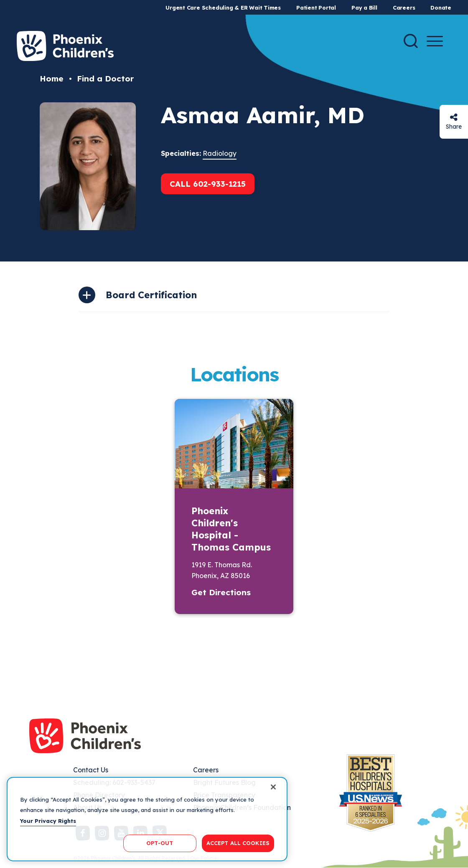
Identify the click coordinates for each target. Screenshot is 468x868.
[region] (147, 819)
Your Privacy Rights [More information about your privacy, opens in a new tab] (48, 821)
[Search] (411, 41)
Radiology (220, 153)
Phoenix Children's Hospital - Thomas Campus (231, 529)
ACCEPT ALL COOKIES (238, 843)
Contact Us (91, 770)
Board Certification (151, 295)
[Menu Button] (435, 41)
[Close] (273, 787)
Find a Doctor (105, 79)
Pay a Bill (364, 8)
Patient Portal (316, 8)
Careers (404, 8)
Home (52, 79)
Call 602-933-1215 (208, 184)
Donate (441, 8)
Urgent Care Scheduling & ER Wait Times (223, 8)
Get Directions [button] (221, 592)
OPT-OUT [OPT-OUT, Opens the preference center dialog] (160, 843)
